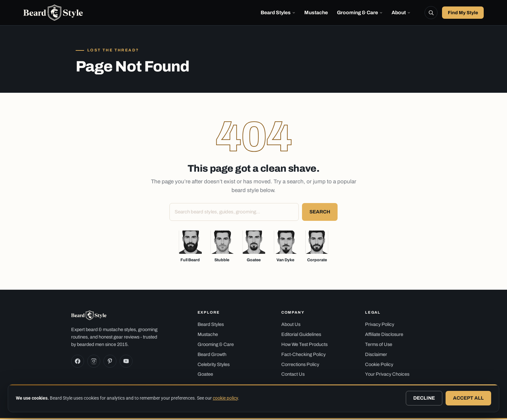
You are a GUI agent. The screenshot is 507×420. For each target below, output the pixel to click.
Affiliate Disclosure (384, 335)
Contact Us (293, 375)
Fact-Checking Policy (303, 355)
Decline (424, 398)
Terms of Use (379, 345)
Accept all (468, 398)
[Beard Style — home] (54, 13)
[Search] (431, 13)
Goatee (205, 375)
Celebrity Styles (214, 365)
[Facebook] (78, 362)
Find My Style (463, 13)
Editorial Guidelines (301, 335)
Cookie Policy (379, 365)
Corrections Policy (300, 365)
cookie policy (225, 398)
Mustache (316, 13)
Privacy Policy (380, 325)
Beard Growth (212, 355)
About (401, 13)
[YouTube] (126, 362)
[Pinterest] (110, 362)
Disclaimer (376, 355)
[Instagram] (94, 362)
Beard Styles (278, 13)
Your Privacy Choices (387, 375)
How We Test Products (304, 345)
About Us (291, 325)
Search (320, 212)
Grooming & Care (360, 13)
